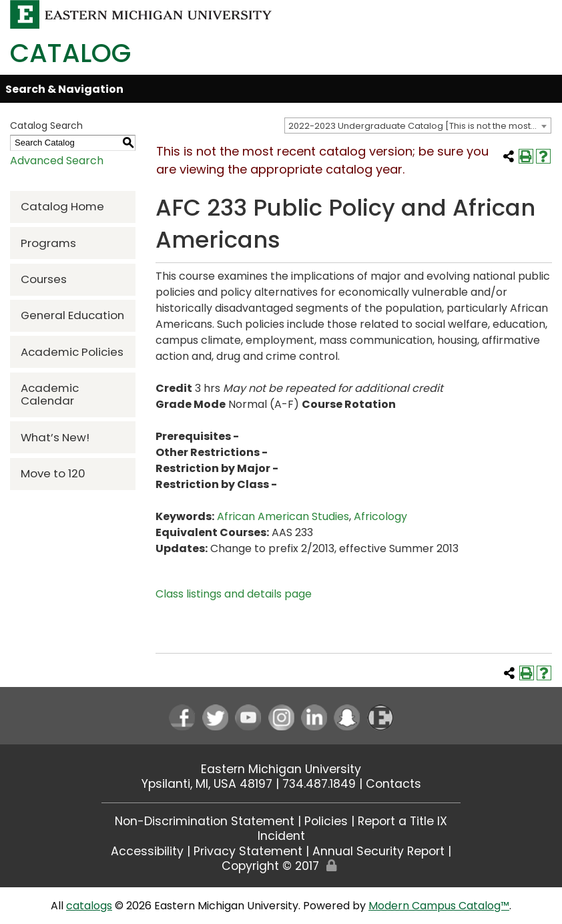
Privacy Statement (248, 851)
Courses (44, 279)
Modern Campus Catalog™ (439, 906)
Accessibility (147, 851)
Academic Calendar (50, 394)
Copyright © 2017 (270, 866)
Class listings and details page (234, 594)
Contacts (393, 784)
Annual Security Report (378, 851)
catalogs (89, 906)
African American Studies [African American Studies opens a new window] (283, 516)
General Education (72, 315)
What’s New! (55, 437)
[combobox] (418, 126)
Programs (48, 243)
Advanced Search (57, 161)
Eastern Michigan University (281, 769)
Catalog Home (62, 206)
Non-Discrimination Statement (205, 821)
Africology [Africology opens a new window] (380, 516)
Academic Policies (72, 352)
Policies (326, 821)
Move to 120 (53, 473)
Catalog (70, 53)
